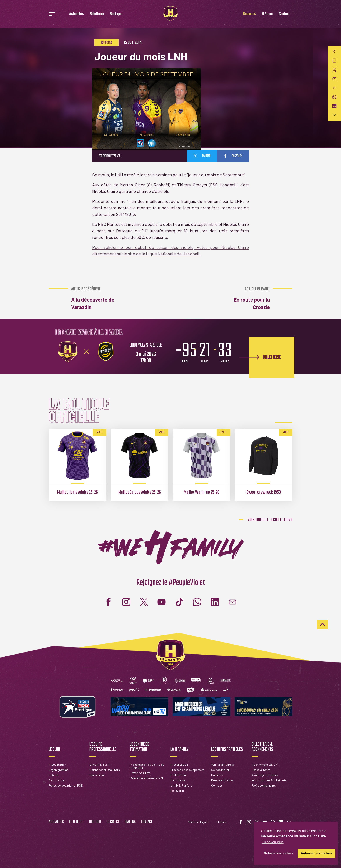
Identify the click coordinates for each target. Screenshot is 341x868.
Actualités (76, 14)
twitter (202, 156)
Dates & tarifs (261, 770)
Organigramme (59, 770)
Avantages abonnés (265, 775)
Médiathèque (179, 775)
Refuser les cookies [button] (279, 853)
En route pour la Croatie (247, 298)
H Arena (267, 14)
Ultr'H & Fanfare (181, 785)
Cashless (217, 775)
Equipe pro (106, 43)
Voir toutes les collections (270, 520)
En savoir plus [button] (273, 842)
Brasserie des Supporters (187, 770)
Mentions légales (199, 822)
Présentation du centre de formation (147, 766)
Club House (178, 780)
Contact (284, 14)
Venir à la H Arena (223, 765)
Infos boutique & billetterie (269, 780)
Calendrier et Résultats (105, 770)
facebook (233, 156)
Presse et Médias (222, 780)
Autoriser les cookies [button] (317, 853)
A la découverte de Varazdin (94, 298)
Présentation (57, 765)
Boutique (116, 14)
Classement (97, 775)
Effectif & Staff (100, 765)
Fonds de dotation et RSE (66, 785)
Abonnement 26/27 (264, 765)
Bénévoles (177, 791)
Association (57, 780)
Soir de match (220, 770)
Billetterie (97, 14)
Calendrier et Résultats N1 (147, 778)
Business (249, 14)
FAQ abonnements (264, 785)
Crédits (222, 822)
